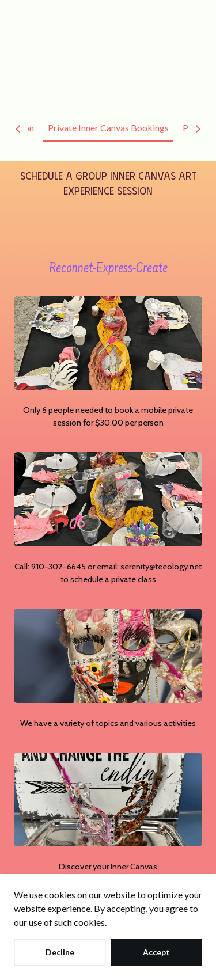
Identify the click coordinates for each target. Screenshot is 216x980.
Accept (156, 952)
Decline (60, 952)
